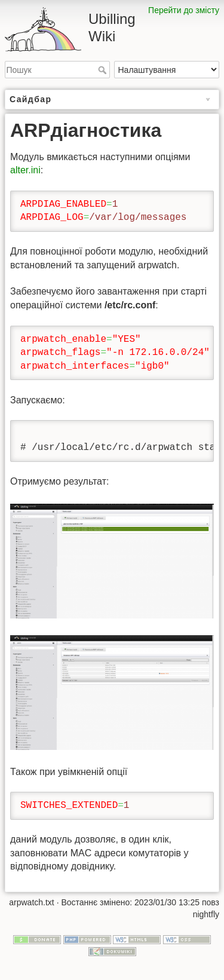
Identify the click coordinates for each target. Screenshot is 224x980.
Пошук (104, 70)
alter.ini (25, 170)
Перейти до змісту (184, 10)
